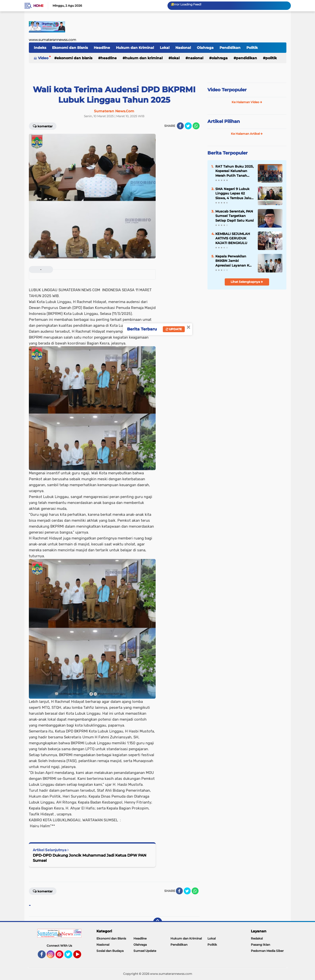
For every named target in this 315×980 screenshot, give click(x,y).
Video (43, 58)
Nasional (183, 48)
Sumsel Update (145, 951)
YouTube (81, 957)
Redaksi (257, 938)
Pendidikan (230, 48)
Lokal (165, 48)
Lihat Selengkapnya (247, 282)
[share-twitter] (188, 126)
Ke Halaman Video (247, 102)
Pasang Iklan (260, 945)
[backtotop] (158, 922)
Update (174, 329)
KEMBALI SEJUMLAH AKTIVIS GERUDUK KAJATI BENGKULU (233, 238)
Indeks (40, 48)
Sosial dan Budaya (110, 951)
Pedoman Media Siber (267, 951)
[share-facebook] (180, 126)
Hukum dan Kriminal (135, 48)
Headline (102, 48)
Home (38, 6)
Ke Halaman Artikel (247, 134)
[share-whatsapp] (196, 126)
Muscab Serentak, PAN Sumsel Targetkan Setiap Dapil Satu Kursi (235, 216)
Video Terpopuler (227, 90)
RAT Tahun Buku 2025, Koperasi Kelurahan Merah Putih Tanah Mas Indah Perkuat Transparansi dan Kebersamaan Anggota (235, 171)
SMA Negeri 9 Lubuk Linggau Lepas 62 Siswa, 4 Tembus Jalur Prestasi (234, 193)
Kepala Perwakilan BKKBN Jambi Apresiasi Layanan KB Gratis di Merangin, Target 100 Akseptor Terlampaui (233, 261)
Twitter (71, 957)
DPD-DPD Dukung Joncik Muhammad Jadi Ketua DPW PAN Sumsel (90, 858)
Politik (252, 48)
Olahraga (205, 48)
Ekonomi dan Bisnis (70, 48)
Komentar (43, 126)
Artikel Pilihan (224, 121)
